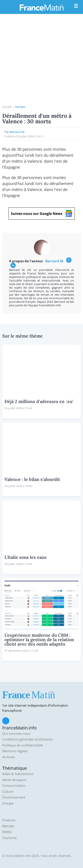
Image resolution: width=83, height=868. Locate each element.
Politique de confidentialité (23, 745)
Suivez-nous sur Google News (42, 213)
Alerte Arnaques (14, 780)
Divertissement (14, 797)
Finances (9, 820)
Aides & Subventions (18, 774)
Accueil (7, 107)
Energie (8, 803)
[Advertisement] (41, 61)
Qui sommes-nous (16, 734)
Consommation (14, 786)
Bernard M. (17, 132)
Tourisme (9, 838)
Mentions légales (15, 751)
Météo (7, 832)
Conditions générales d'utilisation (27, 739)
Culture (8, 792)
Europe (20, 107)
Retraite (8, 826)
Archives (9, 757)
